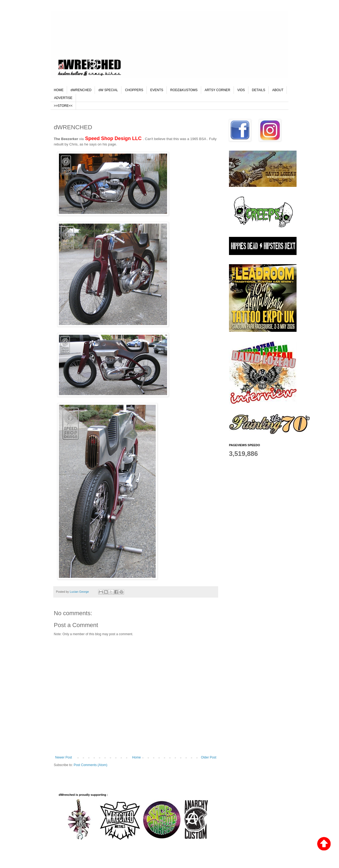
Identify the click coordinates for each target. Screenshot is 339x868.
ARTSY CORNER (217, 90)
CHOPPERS (134, 90)
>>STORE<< (63, 106)
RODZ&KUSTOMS (184, 90)
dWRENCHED (81, 90)
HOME (59, 90)
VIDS (241, 90)
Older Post (209, 757)
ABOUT (278, 90)
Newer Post (64, 757)
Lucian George (80, 592)
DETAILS (259, 90)
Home (137, 757)
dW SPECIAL (108, 90)
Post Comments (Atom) (90, 765)
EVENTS (157, 90)
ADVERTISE (63, 98)
